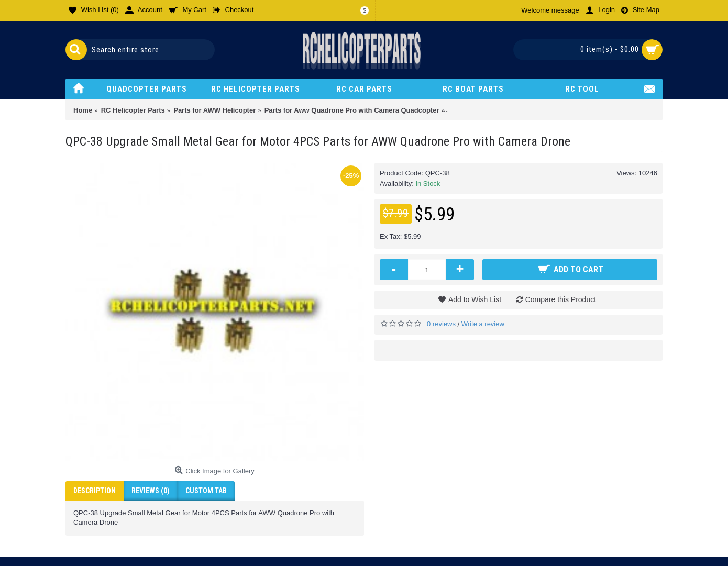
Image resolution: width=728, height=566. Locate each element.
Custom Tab (206, 491)
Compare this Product (561, 299)
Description (95, 491)
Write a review (483, 324)
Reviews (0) (151, 491)
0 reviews (441, 324)
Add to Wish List (475, 299)
